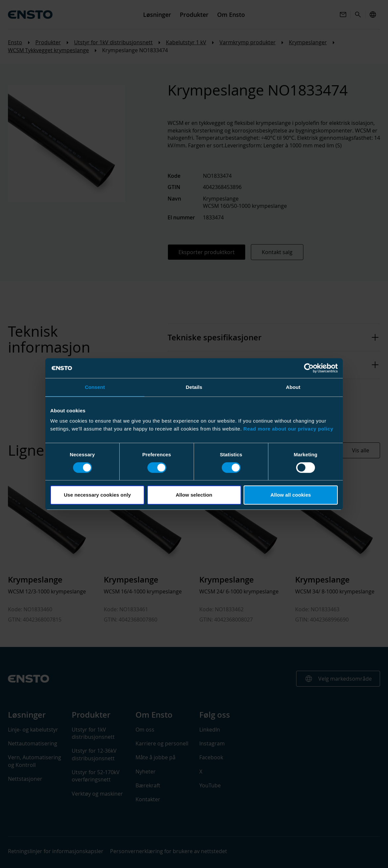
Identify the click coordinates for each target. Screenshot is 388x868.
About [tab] (293, 387)
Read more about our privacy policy (288, 429)
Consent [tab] (95, 387)
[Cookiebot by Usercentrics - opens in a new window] (309, 368)
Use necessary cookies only (97, 495)
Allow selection (194, 495)
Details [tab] (194, 387)
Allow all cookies (291, 495)
